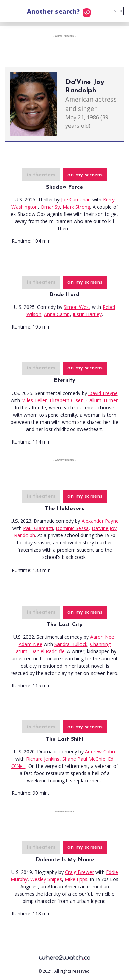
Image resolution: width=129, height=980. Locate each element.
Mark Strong (76, 207)
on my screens (85, 175)
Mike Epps (76, 879)
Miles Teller (34, 400)
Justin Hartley (87, 314)
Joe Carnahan (76, 200)
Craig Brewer (79, 872)
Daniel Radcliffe (47, 651)
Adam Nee (30, 644)
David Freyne (103, 393)
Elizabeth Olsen (67, 400)
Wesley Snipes (46, 879)
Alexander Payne (100, 521)
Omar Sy (50, 207)
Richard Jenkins (43, 759)
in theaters (41, 175)
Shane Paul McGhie (84, 759)
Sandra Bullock (71, 644)
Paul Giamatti (38, 528)
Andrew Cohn (100, 752)
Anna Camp (57, 314)
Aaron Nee (102, 637)
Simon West (77, 307)
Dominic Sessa (72, 528)
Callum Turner (102, 400)
